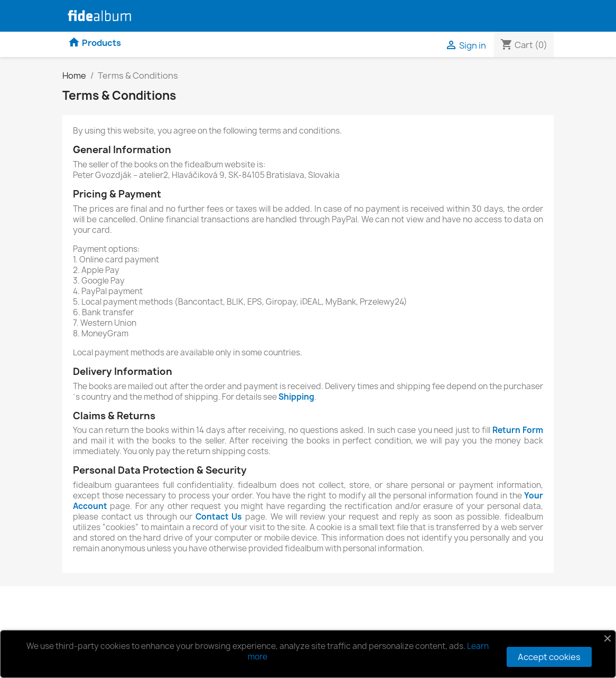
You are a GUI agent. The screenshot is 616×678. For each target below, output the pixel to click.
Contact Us (219, 517)
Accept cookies (549, 657)
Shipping (296, 397)
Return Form (518, 430)
